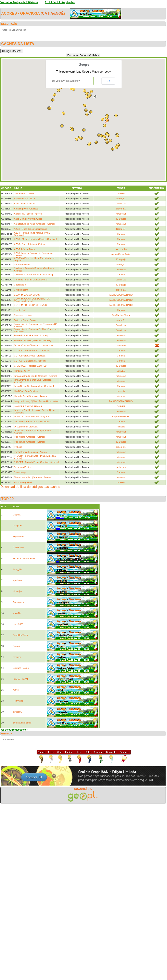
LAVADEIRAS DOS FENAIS (28, 406)
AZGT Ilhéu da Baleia (25, 249)
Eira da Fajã (20, 310)
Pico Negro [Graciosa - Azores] (29, 437)
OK (108, 81)
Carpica (121, 234)
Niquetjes (17, 591)
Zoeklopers (18, 602)
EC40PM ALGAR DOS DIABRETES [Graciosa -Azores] (32, 300)
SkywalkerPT (19, 537)
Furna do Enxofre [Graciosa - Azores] (33, 340)
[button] (108, 135)
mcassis (121, 193)
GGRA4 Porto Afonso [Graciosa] (30, 356)
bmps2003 (18, 624)
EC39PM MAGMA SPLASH (28, 295)
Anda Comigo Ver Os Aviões (28, 219)
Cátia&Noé (53, 13)
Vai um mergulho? (23, 482)
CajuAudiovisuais (121, 416)
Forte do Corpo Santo (25, 320)
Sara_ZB (17, 569)
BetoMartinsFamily (22, 723)
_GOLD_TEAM (20, 679)
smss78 (17, 613)
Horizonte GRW (22, 371)
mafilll (16, 690)
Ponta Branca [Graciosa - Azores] (31, 452)
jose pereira (121, 249)
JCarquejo (121, 219)
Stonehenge (20, 472)
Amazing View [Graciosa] (27, 209)
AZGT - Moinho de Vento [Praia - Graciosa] (35, 239)
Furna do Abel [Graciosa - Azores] (31, 335)
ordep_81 (121, 199)
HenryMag (18, 701)
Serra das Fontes (23, 467)
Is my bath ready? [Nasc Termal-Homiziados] (36, 401)
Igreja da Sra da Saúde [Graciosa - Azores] (35, 376)
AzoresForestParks (121, 254)
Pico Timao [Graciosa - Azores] (29, 442)
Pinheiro (18, 447)
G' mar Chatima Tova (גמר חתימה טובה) (33, 345)
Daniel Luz (121, 204)
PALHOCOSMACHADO (121, 295)
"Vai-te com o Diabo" (24, 193)
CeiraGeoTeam (20, 635)
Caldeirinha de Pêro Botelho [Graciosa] (33, 275)
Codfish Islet (20, 285)
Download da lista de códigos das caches (30, 487)
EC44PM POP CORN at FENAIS (30, 305)
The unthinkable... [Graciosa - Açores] (33, 477)
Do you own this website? (66, 81)
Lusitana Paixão (21, 668)
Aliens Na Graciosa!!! (24, 204)
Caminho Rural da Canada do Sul (31, 280)
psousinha (121, 346)
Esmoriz (17, 646)
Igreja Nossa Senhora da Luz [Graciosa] (34, 386)
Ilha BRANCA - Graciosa (26, 391)
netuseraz (121, 214)
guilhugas (121, 467)
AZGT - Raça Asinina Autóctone (30, 244)
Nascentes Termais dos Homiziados (32, 422)
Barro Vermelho (22, 264)
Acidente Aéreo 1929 (24, 199)
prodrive (17, 657)
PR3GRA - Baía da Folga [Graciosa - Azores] (36, 462)
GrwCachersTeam (121, 315)
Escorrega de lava (23, 315)
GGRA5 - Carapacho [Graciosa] (30, 361)
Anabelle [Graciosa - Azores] (28, 214)
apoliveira (18, 580)
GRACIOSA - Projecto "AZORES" (31, 366)
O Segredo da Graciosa (26, 427)
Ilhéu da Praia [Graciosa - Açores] (31, 396)
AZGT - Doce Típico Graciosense (30, 229)
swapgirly (17, 712)
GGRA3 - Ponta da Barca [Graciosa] (32, 351)
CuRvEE (121, 371)
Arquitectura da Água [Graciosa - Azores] (34, 224)
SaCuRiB (121, 229)
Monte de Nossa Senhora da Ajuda (31, 416)
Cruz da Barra (21, 290)
